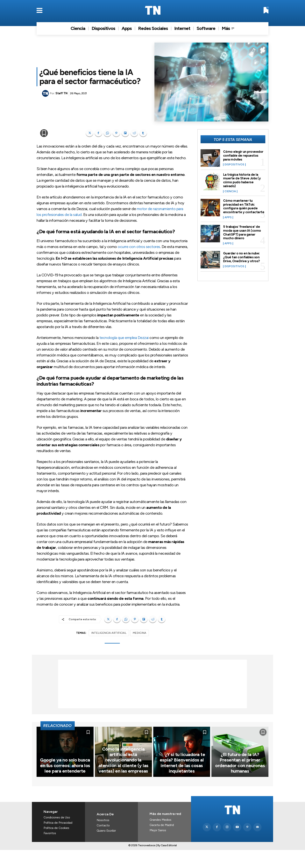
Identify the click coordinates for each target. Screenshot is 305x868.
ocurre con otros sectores (139, 247)
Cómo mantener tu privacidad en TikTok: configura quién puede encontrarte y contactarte (244, 206)
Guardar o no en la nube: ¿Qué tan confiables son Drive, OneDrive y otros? (242, 257)
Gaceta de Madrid (162, 843)
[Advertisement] (152, 684)
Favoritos (50, 851)
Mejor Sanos (158, 849)
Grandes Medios (160, 838)
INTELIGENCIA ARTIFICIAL (109, 633)
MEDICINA (139, 633)
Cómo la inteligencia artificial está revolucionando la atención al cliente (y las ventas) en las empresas (123, 779)
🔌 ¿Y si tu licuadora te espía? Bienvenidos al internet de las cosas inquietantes (182, 782)
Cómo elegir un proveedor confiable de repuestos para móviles (243, 155)
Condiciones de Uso (57, 836)
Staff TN (61, 93)
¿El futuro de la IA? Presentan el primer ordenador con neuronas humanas (240, 782)
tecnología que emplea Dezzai (124, 338)
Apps (228, 217)
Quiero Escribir (106, 849)
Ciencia (230, 191)
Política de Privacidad (58, 841)
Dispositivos (234, 165)
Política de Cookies (56, 846)
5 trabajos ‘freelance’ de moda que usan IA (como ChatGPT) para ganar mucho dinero (242, 232)
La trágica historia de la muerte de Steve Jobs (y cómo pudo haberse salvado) (242, 180)
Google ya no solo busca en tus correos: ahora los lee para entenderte (65, 784)
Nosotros (103, 838)
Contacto (103, 844)
